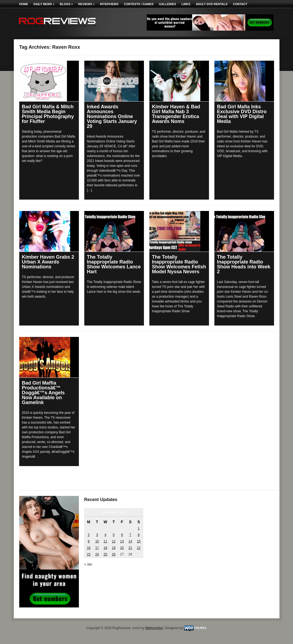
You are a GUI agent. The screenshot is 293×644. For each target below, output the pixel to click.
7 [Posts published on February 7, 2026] (130, 535)
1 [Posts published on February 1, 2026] (139, 528)
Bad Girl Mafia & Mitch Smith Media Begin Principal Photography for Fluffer (48, 114)
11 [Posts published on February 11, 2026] (105, 541)
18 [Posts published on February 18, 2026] (105, 548)
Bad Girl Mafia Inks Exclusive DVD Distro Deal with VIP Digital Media (242, 114)
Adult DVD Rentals (212, 4)
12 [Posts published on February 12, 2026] (114, 541)
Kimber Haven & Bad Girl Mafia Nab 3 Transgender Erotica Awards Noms (176, 114)
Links (186, 4)
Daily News (44, 4)
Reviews (86, 4)
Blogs (66, 4)
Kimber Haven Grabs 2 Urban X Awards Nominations (48, 262)
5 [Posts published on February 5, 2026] (114, 535)
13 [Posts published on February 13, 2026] (122, 541)
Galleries (167, 4)
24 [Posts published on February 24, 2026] (97, 554)
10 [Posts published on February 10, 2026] (97, 541)
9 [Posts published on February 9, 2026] (89, 541)
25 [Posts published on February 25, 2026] (105, 554)
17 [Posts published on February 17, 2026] (97, 548)
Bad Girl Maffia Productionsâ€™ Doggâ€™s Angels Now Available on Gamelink (43, 393)
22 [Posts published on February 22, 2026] (139, 548)
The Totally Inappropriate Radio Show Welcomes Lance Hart (114, 264)
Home (24, 4)
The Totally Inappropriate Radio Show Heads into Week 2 (244, 264)
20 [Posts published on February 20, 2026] (122, 548)
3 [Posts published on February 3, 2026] (97, 535)
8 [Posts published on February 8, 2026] (139, 535)
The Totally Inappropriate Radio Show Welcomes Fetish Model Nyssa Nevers (179, 264)
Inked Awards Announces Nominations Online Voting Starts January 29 (112, 116)
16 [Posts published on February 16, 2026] (88, 548)
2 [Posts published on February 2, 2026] (89, 535)
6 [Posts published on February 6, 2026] (122, 535)
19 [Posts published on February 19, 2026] (114, 548)
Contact (240, 4)
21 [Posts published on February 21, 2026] (130, 548)
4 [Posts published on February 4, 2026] (105, 535)
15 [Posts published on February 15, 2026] (139, 541)
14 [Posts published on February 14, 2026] (130, 541)
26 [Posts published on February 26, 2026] (114, 554)
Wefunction (154, 628)
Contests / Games (139, 4)
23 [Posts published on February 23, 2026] (88, 554)
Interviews (109, 4)
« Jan (88, 564)
